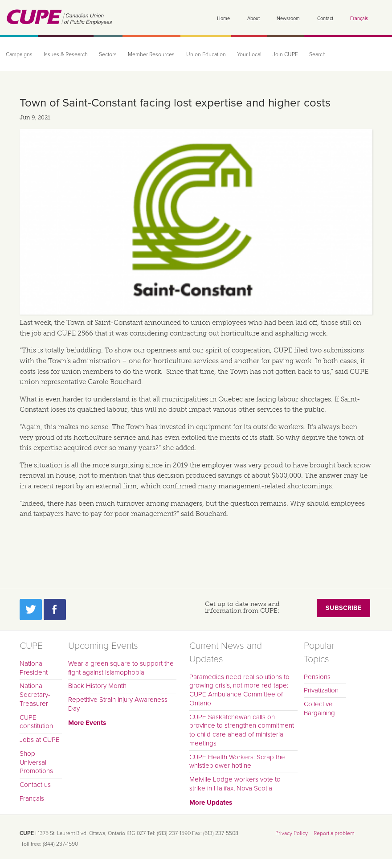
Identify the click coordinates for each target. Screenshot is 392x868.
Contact (325, 18)
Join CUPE (285, 55)
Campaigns (19, 55)
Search (317, 55)
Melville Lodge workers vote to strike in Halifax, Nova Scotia (235, 784)
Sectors (108, 55)
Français (359, 18)
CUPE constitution (36, 722)
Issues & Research (66, 55)
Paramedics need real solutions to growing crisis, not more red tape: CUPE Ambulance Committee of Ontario (239, 690)
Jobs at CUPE (40, 740)
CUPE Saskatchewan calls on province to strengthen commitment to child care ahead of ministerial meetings (242, 730)
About (253, 18)
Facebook (55, 610)
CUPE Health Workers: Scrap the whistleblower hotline (237, 762)
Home (223, 18)
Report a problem (334, 833)
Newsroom (288, 18)
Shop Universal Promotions (36, 762)
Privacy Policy (292, 833)
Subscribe (343, 608)
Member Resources (151, 55)
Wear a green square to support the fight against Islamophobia (121, 668)
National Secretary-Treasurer (35, 695)
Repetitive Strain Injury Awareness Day (118, 704)
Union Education (206, 55)
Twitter (31, 610)
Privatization (321, 690)
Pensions (317, 677)
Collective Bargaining (319, 708)
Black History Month (97, 686)
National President (34, 668)
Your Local (249, 55)
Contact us (35, 785)
